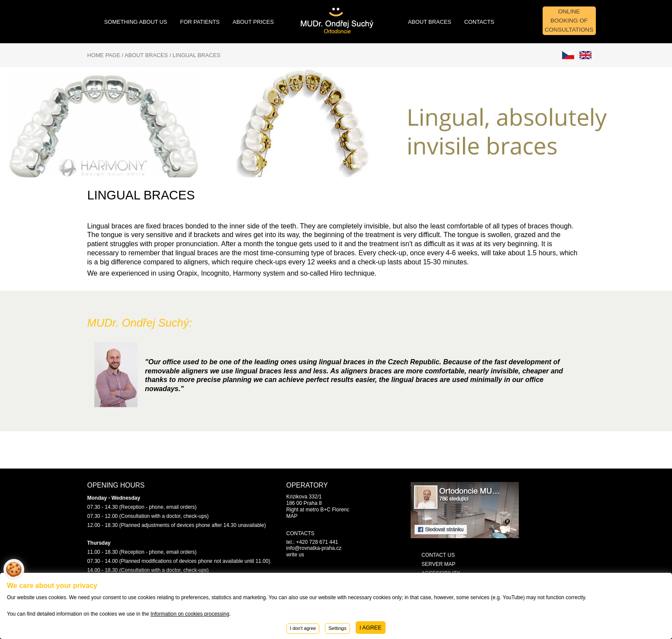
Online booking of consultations (569, 21)
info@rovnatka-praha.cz (314, 548)
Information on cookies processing (190, 614)
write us (295, 555)
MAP (292, 516)
